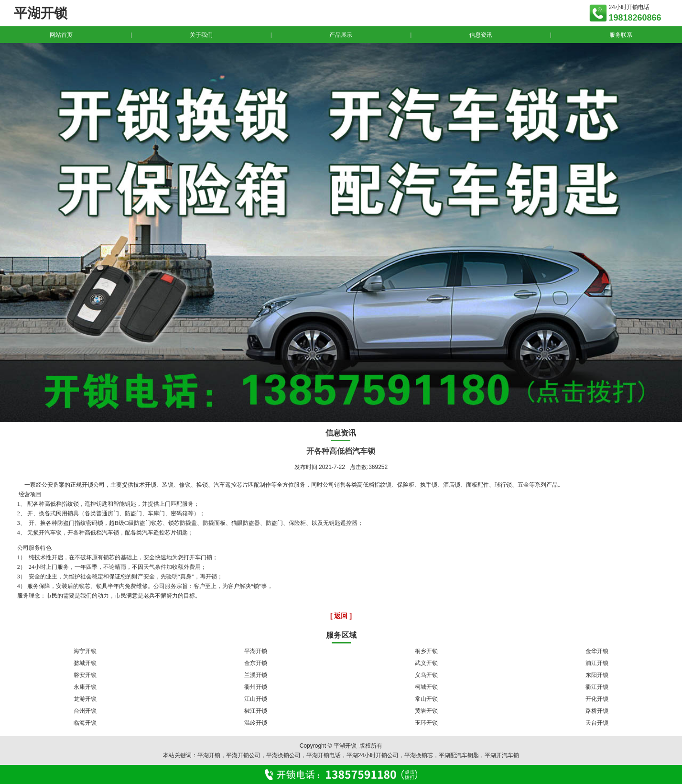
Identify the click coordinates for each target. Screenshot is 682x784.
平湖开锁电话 (324, 755)
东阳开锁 (597, 675)
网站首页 (61, 35)
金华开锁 (597, 651)
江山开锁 (256, 699)
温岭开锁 (256, 723)
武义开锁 (426, 663)
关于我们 (201, 35)
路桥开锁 (597, 711)
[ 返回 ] (341, 616)
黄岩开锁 (426, 711)
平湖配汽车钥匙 (459, 755)
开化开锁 (597, 699)
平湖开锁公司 (243, 755)
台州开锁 (85, 711)
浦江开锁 (597, 663)
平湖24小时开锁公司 (373, 755)
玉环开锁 (426, 723)
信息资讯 (481, 35)
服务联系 (621, 35)
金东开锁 (256, 663)
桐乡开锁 (426, 651)
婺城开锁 (85, 663)
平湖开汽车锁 (502, 755)
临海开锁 (85, 723)
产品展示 (341, 35)
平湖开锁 (256, 651)
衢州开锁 (256, 687)
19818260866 (635, 18)
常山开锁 (426, 699)
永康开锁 (85, 687)
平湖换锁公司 (283, 755)
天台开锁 (597, 723)
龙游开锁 (85, 699)
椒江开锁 (256, 711)
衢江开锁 (597, 687)
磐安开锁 (85, 675)
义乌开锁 (426, 675)
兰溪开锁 (256, 675)
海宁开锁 (85, 651)
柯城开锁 (426, 687)
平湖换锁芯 (419, 755)
